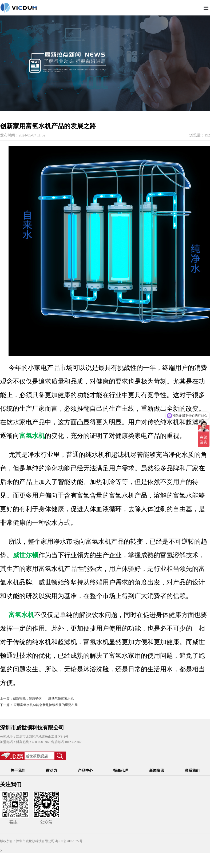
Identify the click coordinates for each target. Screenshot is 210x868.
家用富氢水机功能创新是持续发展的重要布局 (45, 705)
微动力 (51, 771)
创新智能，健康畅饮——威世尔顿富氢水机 (43, 699)
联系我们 (192, 771)
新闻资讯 (157, 771)
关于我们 (18, 771)
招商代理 (121, 771)
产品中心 (85, 771)
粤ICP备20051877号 (69, 841)
